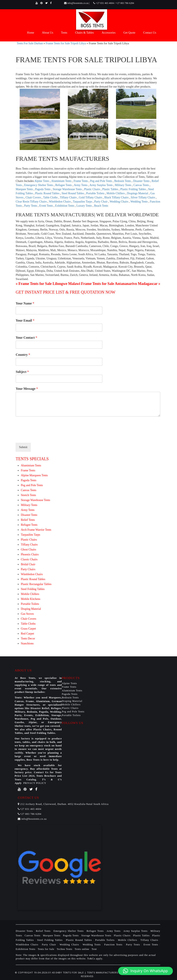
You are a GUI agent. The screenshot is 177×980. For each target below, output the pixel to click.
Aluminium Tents (62, 181)
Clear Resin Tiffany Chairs (32, 202)
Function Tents (114, 945)
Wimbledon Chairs (60, 202)
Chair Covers (34, 197)
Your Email (25, 320)
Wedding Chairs (119, 202)
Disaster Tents (142, 181)
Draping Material (31, 609)
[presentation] (47, 436)
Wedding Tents (139, 202)
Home (31, 33)
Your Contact (26, 338)
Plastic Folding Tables (133, 189)
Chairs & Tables (84, 33)
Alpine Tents (42, 181)
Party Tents (31, 206)
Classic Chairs (29, 559)
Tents (64, 33)
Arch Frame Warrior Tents (36, 530)
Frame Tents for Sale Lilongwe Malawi (49, 284)
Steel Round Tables (73, 193)
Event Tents (47, 206)
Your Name (25, 303)
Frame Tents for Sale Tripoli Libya (66, 43)
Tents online (82, 949)
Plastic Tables (110, 189)
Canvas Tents (141, 185)
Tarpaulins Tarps (83, 202)
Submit (23, 447)
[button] (145, 971)
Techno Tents (65, 949)
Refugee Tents (64, 185)
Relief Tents (28, 520)
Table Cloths (51, 197)
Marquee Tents (25, 189)
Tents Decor (28, 639)
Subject (22, 372)
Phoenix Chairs (30, 554)
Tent (94, 949)
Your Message (27, 389)
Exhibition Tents (65, 206)
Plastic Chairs (92, 189)
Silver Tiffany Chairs (143, 197)
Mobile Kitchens (31, 599)
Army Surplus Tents (102, 185)
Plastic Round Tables (48, 193)
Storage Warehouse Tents (68, 189)
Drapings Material (138, 193)
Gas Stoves (27, 614)
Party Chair (101, 202)
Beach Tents (101, 206)
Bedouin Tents (123, 181)
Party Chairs (28, 569)
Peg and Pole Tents (102, 181)
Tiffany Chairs (69, 197)
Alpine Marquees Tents (34, 475)
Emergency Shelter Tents (39, 185)
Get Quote (129, 33)
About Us (48, 33)
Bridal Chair (28, 564)
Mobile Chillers (116, 193)
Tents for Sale (46, 949)
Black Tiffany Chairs (117, 197)
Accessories (109, 33)
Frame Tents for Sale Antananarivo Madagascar (119, 284)
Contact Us (150, 33)
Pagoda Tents (43, 189)
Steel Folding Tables (33, 589)
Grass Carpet (28, 629)
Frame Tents (81, 181)
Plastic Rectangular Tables (36, 584)
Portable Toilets (96, 193)
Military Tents (124, 185)
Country (23, 355)
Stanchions (27, 643)
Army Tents (81, 185)
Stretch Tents (28, 495)
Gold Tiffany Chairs (91, 197)
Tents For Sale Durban (30, 43)
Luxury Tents (85, 206)
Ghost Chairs (29, 550)
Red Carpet (27, 634)
